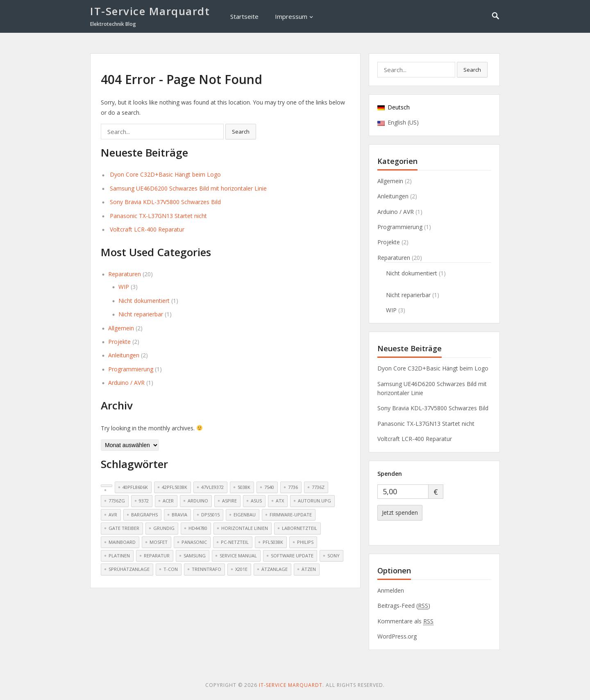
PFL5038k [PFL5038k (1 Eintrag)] (273, 542)
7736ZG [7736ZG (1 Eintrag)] (117, 501)
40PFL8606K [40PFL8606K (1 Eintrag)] (135, 487)
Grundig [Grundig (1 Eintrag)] (164, 528)
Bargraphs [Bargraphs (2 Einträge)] (144, 515)
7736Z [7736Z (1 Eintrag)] (318, 487)
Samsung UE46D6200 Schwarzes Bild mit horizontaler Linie (188, 188)
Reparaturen (125, 274)
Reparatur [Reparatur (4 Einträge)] (157, 556)
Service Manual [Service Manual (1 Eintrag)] (238, 556)
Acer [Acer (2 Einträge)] (168, 501)
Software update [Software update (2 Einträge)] (292, 556)
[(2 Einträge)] (107, 486)
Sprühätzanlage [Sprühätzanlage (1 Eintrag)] (129, 569)
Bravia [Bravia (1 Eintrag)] (179, 515)
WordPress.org (397, 636)
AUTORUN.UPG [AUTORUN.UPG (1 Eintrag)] (314, 501)
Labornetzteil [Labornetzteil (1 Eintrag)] (300, 528)
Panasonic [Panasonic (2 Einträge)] (194, 542)
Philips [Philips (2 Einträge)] (305, 542)
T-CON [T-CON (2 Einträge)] (171, 569)
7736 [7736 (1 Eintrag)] (293, 487)
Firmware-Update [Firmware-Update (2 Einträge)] (291, 515)
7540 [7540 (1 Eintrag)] (269, 487)
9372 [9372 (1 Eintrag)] (144, 501)
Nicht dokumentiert (144, 301)
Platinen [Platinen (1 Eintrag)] (119, 556)
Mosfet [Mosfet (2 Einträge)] (159, 542)
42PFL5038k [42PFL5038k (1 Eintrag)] (175, 487)
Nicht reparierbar (141, 314)
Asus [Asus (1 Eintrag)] (256, 501)
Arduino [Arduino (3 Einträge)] (198, 501)
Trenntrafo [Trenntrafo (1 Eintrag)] (206, 569)
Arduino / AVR (126, 383)
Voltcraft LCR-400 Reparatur (147, 229)
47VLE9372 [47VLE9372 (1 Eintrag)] (212, 487)
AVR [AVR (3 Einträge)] (113, 515)
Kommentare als (405, 621)
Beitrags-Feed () (404, 606)
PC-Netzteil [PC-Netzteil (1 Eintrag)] (235, 542)
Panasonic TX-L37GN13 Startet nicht (158, 216)
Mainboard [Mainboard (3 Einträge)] (122, 542)
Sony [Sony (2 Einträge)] (334, 556)
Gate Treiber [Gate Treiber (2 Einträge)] (124, 528)
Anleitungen (124, 355)
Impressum (291, 16)
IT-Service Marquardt (150, 11)
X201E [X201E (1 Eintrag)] (241, 569)
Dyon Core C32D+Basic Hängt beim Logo (165, 174)
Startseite (244, 16)
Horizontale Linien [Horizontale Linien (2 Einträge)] (245, 528)
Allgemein (121, 328)
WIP (124, 287)
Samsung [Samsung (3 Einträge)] (195, 556)
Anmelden (391, 590)
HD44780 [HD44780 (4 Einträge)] (198, 528)
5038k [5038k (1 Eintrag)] (244, 487)
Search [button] (241, 132)
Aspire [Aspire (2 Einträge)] (229, 501)
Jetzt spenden (400, 512)
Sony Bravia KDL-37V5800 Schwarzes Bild (165, 202)
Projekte (119, 342)
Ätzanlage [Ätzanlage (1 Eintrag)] (275, 569)
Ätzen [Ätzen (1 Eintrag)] (309, 569)
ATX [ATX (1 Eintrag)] (280, 501)
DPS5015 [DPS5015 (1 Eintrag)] (210, 515)
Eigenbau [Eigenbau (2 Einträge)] (245, 515)
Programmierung (131, 369)
